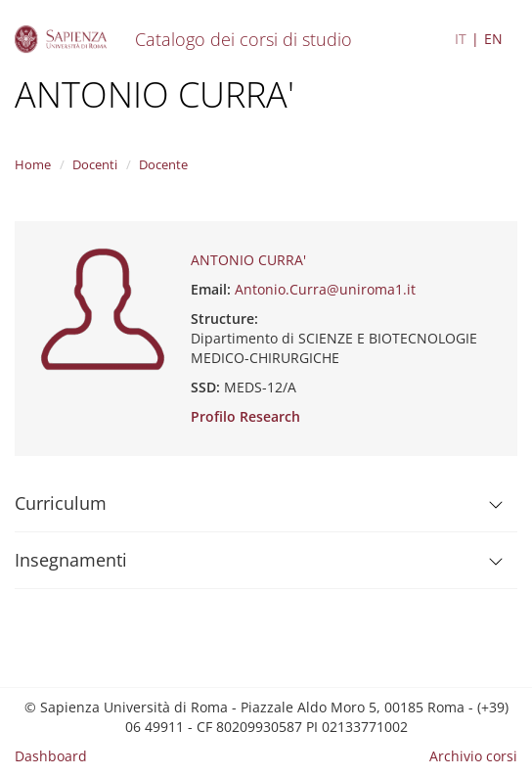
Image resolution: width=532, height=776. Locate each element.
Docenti (95, 164)
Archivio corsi (473, 756)
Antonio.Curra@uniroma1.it (325, 289)
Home (33, 164)
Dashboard (51, 756)
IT (461, 39)
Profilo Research (245, 416)
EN (493, 39)
